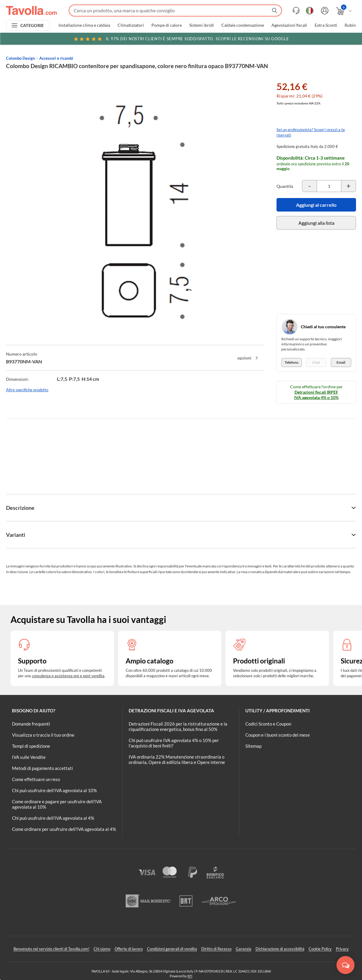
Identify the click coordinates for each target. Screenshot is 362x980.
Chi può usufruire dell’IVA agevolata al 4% (53, 818)
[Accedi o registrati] (324, 11)
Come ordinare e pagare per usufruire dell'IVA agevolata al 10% (57, 804)
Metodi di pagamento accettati (42, 768)
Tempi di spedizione (31, 746)
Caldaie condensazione (243, 25)
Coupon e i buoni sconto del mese (278, 735)
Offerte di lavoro (129, 949)
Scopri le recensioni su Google (181, 39)
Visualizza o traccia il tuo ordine (43, 735)
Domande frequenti (31, 724)
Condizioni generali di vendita (172, 949)
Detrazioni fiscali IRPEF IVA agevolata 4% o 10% (316, 395)
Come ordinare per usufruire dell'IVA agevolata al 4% (64, 829)
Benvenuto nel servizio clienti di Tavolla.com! (51, 949)
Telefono (292, 362)
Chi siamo (102, 949)
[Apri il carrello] (344, 11)
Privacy (342, 949)
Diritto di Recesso (216, 949)
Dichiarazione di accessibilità (280, 949)
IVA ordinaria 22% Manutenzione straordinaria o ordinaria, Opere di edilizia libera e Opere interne (177, 759)
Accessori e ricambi (56, 58)
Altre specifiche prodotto (27, 390)
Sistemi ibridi (202, 25)
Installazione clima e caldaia (84, 25)
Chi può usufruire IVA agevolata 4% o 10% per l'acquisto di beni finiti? (174, 743)
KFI (190, 976)
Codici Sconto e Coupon (268, 724)
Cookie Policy (320, 949)
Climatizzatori (131, 25)
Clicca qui (319, 40)
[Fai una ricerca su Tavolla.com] (175, 11)
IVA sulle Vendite (29, 757)
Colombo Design (20, 58)
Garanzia (244, 949)
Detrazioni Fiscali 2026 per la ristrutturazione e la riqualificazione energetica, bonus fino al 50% (178, 726)
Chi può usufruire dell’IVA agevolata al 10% (54, 790)
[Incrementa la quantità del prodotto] (349, 186)
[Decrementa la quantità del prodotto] (310, 186)
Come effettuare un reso (36, 779)
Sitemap (253, 746)
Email (341, 362)
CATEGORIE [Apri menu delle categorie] (32, 25)
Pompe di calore (167, 25)
